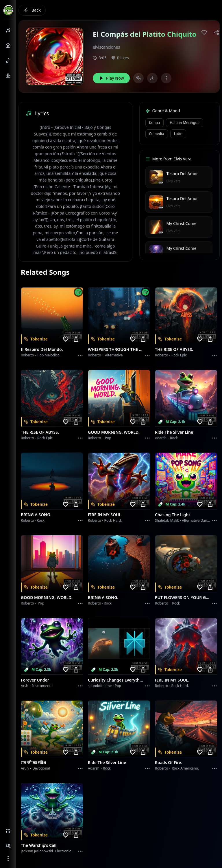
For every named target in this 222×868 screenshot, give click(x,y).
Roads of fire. (169, 762)
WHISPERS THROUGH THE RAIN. (116, 349)
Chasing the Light (173, 515)
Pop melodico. (49, 355)
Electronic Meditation (72, 851)
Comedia (157, 134)
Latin (178, 134)
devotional (41, 768)
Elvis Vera (174, 181)
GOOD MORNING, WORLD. (114, 432)
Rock (174, 438)
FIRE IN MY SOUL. (105, 515)
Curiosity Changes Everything (116, 680)
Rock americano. (185, 768)
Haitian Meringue (185, 123)
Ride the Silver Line (174, 432)
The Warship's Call (39, 845)
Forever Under (35, 680)
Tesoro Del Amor (182, 174)
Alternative (114, 355)
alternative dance (196, 520)
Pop (108, 438)
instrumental (43, 686)
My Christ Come (182, 223)
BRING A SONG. (36, 515)
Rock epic (179, 355)
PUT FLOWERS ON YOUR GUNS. (183, 597)
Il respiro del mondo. (42, 349)
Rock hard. (113, 520)
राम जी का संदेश (34, 762)
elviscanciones (106, 47)
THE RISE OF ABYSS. (174, 349)
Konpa (155, 123)
